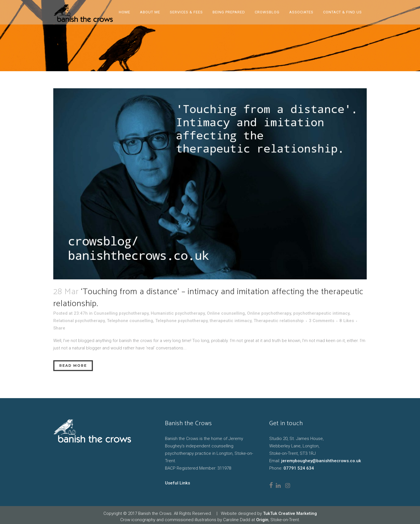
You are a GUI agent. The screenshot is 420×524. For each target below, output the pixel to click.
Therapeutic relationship (279, 321)
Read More (73, 366)
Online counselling (226, 313)
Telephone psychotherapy (181, 321)
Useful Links (178, 483)
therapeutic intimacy (231, 321)
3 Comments (322, 321)
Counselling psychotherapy (121, 313)
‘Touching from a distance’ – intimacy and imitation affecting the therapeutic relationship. (208, 298)
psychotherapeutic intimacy (321, 313)
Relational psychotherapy (79, 321)
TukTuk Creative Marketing (290, 513)
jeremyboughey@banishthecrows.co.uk (321, 461)
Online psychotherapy (269, 313)
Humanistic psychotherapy (178, 313)
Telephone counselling (130, 321)
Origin (262, 520)
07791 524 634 (299, 468)
